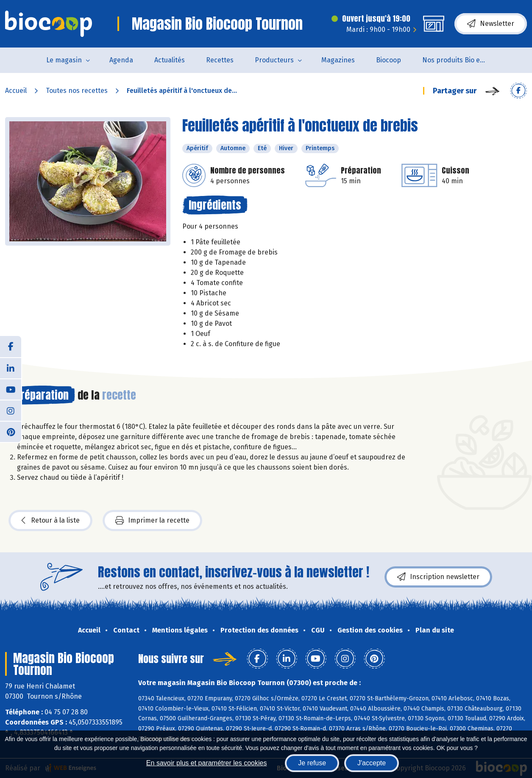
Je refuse (312, 763)
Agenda (121, 60)
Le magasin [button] (64, 60)
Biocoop (389, 60)
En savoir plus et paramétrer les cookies (207, 763)
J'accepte (372, 763)
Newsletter (491, 24)
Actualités (170, 60)
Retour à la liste (50, 521)
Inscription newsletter (438, 577)
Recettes (220, 60)
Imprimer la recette (152, 521)
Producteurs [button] (274, 60)
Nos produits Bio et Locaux (459, 60)
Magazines (338, 60)
